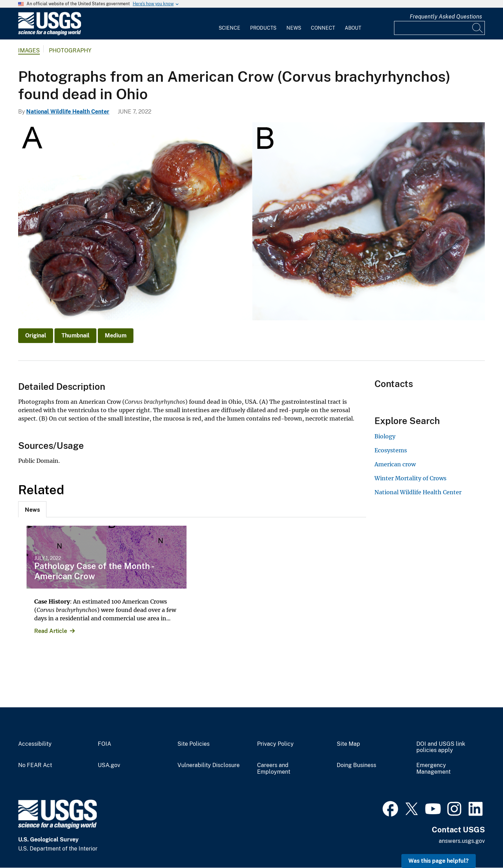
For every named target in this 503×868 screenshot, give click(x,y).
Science (229, 28)
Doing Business (356, 765)
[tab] (32, 509)
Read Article (51, 631)
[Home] (50, 34)
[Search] (478, 28)
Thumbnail (75, 335)
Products (263, 28)
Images (29, 50)
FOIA (104, 744)
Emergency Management (433, 769)
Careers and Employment (274, 769)
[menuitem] (229, 24)
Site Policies (194, 744)
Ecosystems (391, 450)
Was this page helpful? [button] (439, 861)
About (353, 28)
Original (36, 335)
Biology (385, 436)
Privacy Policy (275, 744)
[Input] (439, 28)
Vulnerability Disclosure (209, 765)
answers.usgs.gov (462, 841)
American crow (395, 464)
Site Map (348, 744)
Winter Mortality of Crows (410, 478)
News (294, 28)
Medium (116, 335)
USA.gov (109, 765)
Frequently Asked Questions (446, 17)
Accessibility (35, 744)
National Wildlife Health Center (68, 112)
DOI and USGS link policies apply (441, 747)
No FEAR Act (35, 765)
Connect (323, 28)
